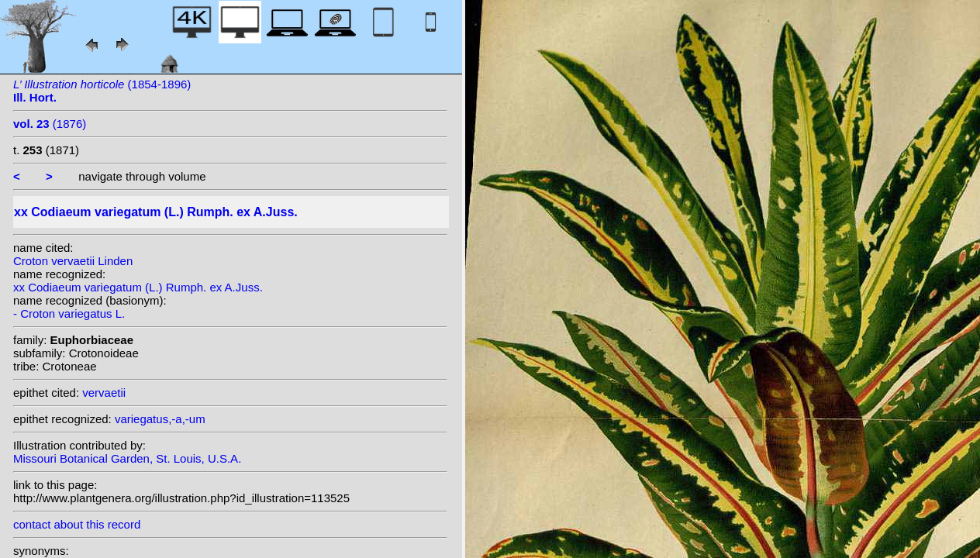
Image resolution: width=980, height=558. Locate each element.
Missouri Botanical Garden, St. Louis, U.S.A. (127, 458)
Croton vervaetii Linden (73, 261)
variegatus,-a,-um (160, 419)
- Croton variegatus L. (69, 313)
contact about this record (77, 524)
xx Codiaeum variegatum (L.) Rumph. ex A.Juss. (138, 287)
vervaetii (104, 393)
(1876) (50, 124)
